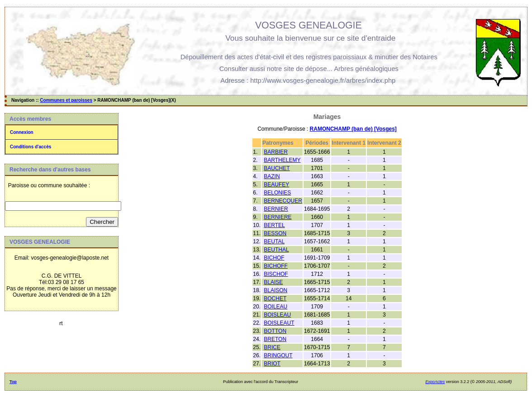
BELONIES (277, 193)
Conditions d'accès (31, 147)
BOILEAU (275, 307)
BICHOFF (276, 266)
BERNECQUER (283, 201)
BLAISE (273, 282)
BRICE (272, 347)
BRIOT (272, 364)
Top (13, 382)
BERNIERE (278, 217)
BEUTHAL (276, 250)
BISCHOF (276, 274)
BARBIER (276, 152)
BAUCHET (277, 168)
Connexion (22, 132)
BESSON (275, 233)
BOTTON (275, 331)
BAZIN (272, 176)
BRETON (275, 339)
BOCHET (275, 298)
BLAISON (275, 290)
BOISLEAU (277, 315)
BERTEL (274, 225)
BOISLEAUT (279, 323)
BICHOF (274, 258)
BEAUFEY (276, 185)
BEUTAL (274, 241)
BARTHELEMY (282, 160)
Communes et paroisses (66, 100)
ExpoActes (435, 382)
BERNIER (276, 209)
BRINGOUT (278, 355)
